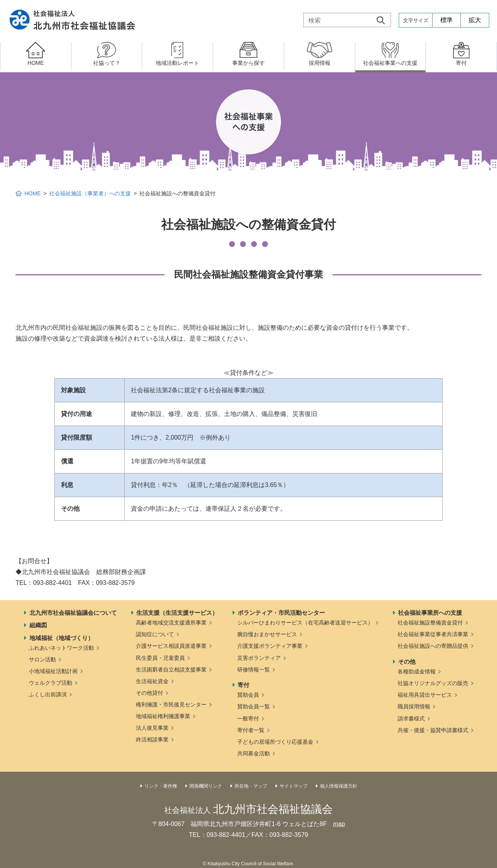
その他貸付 (149, 693)
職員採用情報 (414, 706)
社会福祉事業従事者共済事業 (433, 634)
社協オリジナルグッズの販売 (433, 683)
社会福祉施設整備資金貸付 (430, 623)
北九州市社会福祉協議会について (73, 613)
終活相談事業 (152, 739)
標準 (447, 20)
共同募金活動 (254, 753)
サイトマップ (294, 786)
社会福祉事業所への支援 (430, 613)
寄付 (243, 685)
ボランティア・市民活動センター (281, 613)
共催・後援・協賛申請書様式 (433, 730)
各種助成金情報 (417, 671)
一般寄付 (248, 718)
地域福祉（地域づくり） (62, 638)
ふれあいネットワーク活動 (61, 648)
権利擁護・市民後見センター (171, 704)
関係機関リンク (206, 786)
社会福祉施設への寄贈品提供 (433, 646)
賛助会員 (248, 695)
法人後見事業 (152, 728)
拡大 (475, 20)
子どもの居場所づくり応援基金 (275, 742)
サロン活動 (42, 659)
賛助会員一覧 (254, 706)
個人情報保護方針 (339, 786)
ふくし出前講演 (48, 694)
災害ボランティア (259, 658)
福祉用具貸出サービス (425, 695)
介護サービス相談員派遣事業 (171, 646)
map (339, 824)
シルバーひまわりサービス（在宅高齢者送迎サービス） (305, 623)
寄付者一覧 (251, 730)
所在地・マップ (251, 786)
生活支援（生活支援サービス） (177, 613)
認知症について (155, 634)
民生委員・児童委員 (160, 658)
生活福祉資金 (152, 681)
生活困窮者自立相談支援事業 (171, 670)
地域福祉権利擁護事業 (163, 716)
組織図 (38, 625)
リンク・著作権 (161, 786)
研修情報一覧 (254, 670)
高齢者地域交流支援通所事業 (171, 623)
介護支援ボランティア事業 (270, 646)
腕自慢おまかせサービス (267, 634)
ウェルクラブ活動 (50, 683)
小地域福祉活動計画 (53, 671)
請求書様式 (411, 718)
